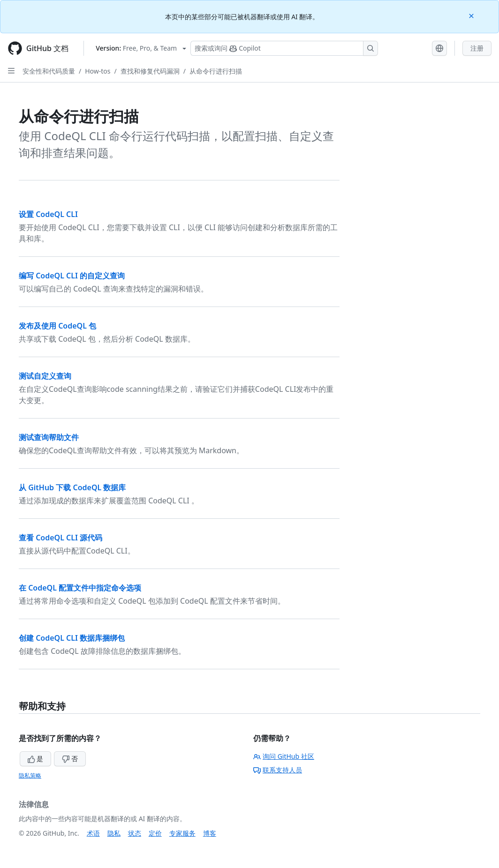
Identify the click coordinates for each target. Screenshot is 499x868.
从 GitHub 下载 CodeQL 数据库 (72, 487)
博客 (210, 833)
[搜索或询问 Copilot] (284, 48)
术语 (93, 833)
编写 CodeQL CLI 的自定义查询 (72, 276)
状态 (135, 833)
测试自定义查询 (45, 376)
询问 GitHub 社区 (284, 756)
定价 (155, 833)
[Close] (472, 15)
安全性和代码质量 (49, 71)
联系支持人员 (278, 770)
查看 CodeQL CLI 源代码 (60, 538)
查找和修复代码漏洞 (150, 71)
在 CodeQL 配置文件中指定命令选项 (80, 588)
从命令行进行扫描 (216, 71)
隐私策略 (30, 775)
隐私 (114, 833)
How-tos (98, 71)
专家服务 (182, 833)
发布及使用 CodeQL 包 (57, 326)
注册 (477, 48)
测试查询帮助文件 (49, 437)
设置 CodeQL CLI (48, 214)
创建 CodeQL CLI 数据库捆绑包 (72, 638)
